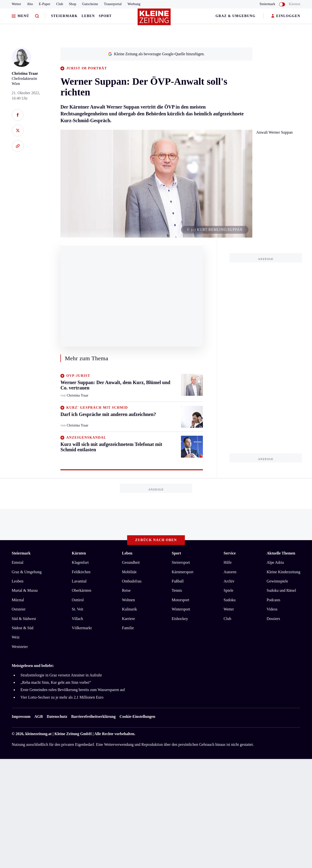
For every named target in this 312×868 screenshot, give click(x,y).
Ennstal (18, 562)
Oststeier (19, 609)
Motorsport (180, 600)
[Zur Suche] (37, 16)
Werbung (134, 4)
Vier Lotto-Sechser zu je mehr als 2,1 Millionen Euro (62, 697)
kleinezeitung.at (38, 734)
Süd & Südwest (24, 619)
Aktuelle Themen (281, 553)
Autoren (230, 572)
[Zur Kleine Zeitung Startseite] (155, 19)
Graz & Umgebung (236, 16)
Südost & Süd (23, 628)
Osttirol (78, 600)
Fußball (178, 581)
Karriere (128, 619)
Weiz (16, 637)
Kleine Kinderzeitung (284, 572)
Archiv (229, 581)
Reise (126, 590)
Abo (30, 4)
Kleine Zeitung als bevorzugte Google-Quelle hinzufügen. (156, 54)
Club (60, 4)
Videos (272, 609)
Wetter (16, 4)
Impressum (21, 716)
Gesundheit (131, 562)
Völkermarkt (82, 628)
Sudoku (230, 600)
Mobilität (129, 572)
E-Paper (45, 4)
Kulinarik (129, 609)
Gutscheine (90, 4)
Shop (73, 4)
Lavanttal (79, 581)
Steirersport (181, 562)
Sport (105, 16)
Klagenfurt (80, 562)
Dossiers (273, 619)
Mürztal (18, 600)
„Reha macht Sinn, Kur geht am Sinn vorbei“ (56, 682)
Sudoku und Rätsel (281, 590)
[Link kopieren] (18, 146)
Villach (77, 619)
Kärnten (295, 4)
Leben (88, 16)
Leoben (18, 581)
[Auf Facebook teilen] (18, 115)
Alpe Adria (275, 562)
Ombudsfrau (132, 581)
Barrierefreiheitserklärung (93, 716)
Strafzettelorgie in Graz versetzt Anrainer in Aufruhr (61, 675)
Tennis (177, 590)
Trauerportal (113, 4)
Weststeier (20, 647)
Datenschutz (57, 716)
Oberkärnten (82, 590)
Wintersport (181, 609)
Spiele (228, 590)
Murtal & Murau (25, 590)
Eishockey (180, 619)
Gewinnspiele (277, 581)
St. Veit (78, 609)
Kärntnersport (183, 572)
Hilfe (228, 562)
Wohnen (128, 600)
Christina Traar (25, 73)
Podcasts (274, 600)
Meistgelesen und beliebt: (33, 666)
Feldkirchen (81, 572)
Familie (128, 628)
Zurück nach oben (156, 540)
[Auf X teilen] (18, 130)
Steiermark (64, 16)
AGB (39, 716)
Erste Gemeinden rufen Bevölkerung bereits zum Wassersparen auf (73, 690)
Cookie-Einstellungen (137, 716)
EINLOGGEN (286, 16)
